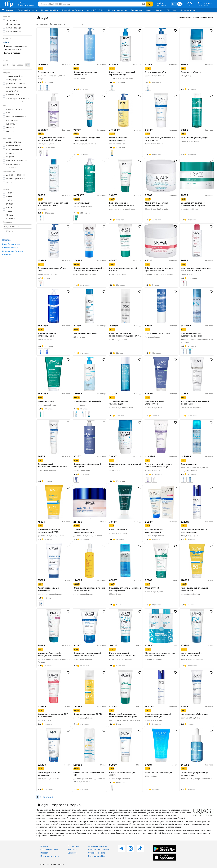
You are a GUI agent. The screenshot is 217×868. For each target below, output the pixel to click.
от (8, 65)
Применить (28, 65)
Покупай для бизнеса (72, 10)
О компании (74, 846)
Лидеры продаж (188, 10)
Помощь (44, 846)
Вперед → (48, 797)
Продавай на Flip (49, 10)
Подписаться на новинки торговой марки (196, 17)
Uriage (6, 42)
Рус (180, 4)
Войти (160, 3)
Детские (13, 53)
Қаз (174, 4)
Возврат (44, 853)
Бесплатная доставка (141, 10)
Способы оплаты (10, 248)
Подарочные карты (117, 10)
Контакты (7, 255)
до (19, 65)
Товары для (13, 49)
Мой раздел (162, 5)
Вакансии (73, 853)
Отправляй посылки (27, 10)
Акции (159, 10)
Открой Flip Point (95, 10)
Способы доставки (11, 244)
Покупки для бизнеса (13, 251)
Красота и (15, 46)
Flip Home (171, 10)
